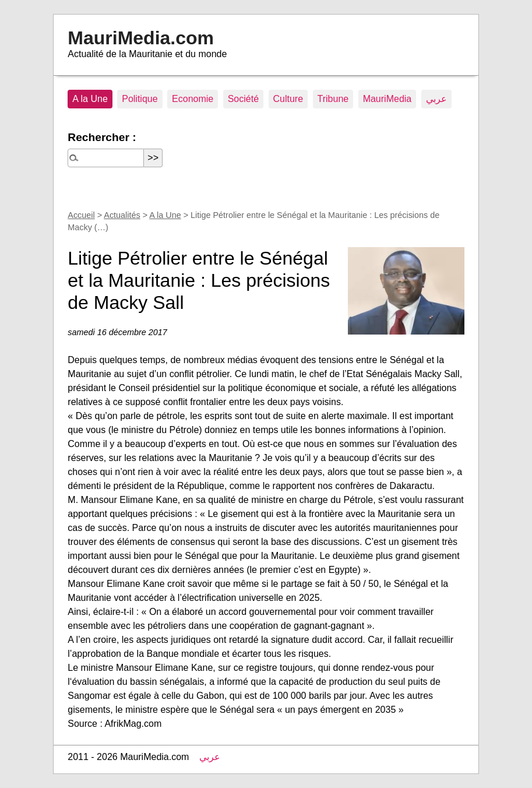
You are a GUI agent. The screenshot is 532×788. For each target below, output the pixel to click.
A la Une (90, 99)
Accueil (81, 215)
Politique (140, 99)
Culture (288, 99)
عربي (436, 99)
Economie (193, 99)
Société (243, 99)
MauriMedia (387, 99)
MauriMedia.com (141, 38)
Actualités (122, 215)
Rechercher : (102, 137)
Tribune (333, 99)
